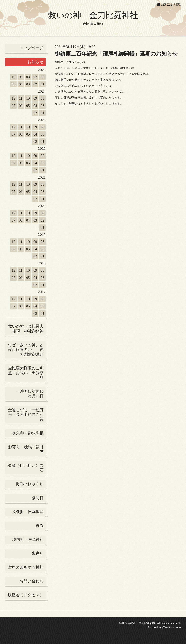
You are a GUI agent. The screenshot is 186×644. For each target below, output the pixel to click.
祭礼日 (38, 498)
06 (42, 77)
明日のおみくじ (29, 484)
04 (21, 84)
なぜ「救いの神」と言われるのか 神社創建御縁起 (26, 350)
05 (13, 84)
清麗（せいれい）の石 (26, 468)
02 (35, 84)
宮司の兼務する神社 (26, 567)
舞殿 (40, 526)
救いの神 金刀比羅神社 (93, 15)
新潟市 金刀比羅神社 (141, 623)
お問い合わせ (32, 581)
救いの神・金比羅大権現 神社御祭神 (26, 329)
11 (21, 98)
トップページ (31, 48)
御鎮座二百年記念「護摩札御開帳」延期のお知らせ (116, 54)
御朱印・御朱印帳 (28, 433)
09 (21, 77)
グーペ (166, 627)
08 (28, 77)
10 (13, 77)
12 (13, 98)
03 (28, 84)
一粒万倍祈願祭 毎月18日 (31, 394)
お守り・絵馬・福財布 (26, 449)
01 (42, 84)
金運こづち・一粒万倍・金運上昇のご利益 (26, 415)
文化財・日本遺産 (28, 512)
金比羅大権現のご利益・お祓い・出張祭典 (26, 373)
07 (35, 77)
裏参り (38, 553)
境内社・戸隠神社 (28, 540)
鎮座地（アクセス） (26, 595)
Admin (177, 627)
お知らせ (35, 62)
